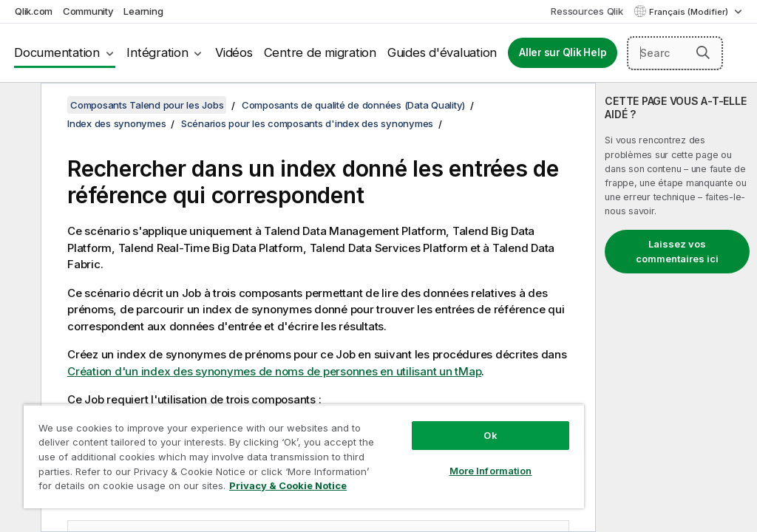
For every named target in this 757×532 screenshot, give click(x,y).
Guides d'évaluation (442, 52)
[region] (304, 456)
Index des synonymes (116, 123)
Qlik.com (34, 11)
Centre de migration (320, 52)
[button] (703, 52)
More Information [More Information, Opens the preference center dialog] (491, 471)
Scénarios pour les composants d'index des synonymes (307, 123)
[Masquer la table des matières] (18, 106)
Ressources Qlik (587, 11)
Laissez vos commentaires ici (677, 251)
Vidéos (234, 52)
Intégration (157, 52)
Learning (143, 11)
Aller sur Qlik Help (563, 52)
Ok (490, 435)
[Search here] (675, 53)
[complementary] (676, 307)
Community (88, 11)
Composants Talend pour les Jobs (147, 105)
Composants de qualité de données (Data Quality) (353, 105)
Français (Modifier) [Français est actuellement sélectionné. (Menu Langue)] (690, 12)
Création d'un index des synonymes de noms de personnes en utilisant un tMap (274, 371)
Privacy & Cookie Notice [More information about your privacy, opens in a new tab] (288, 485)
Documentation (57, 52)
